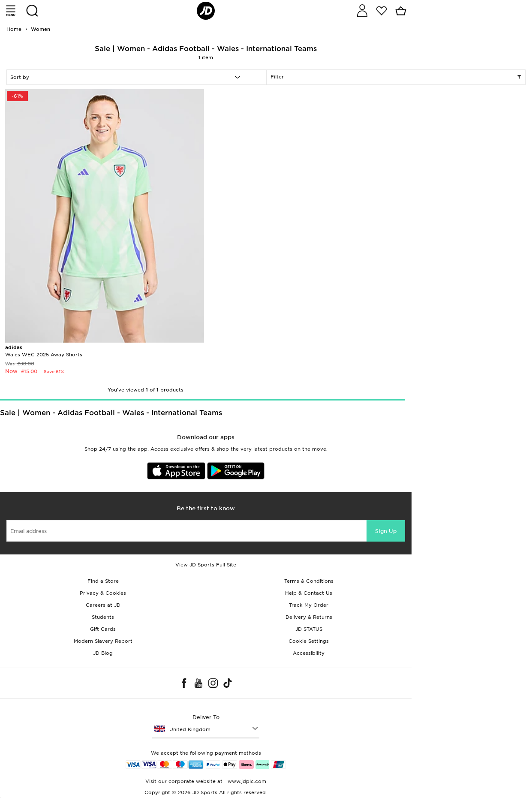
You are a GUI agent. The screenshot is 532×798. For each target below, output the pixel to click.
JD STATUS (309, 629)
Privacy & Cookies (103, 593)
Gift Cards (103, 629)
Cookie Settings (309, 641)
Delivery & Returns (309, 617)
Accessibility (309, 653)
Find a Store (103, 581)
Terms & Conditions (309, 581)
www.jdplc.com (246, 781)
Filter (396, 77)
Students (103, 617)
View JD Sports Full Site (206, 565)
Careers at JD (103, 605)
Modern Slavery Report (103, 641)
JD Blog (103, 653)
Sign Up (386, 531)
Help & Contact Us (309, 593)
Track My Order (309, 605)
